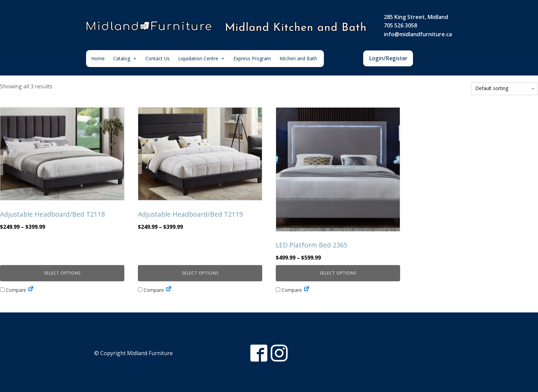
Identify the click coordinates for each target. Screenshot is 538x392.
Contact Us (158, 58)
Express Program (252, 58)
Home (98, 58)
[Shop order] (504, 89)
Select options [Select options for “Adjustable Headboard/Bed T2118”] (62, 273)
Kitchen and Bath (298, 58)
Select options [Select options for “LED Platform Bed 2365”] (338, 273)
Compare (13, 290)
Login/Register (388, 58)
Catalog (125, 59)
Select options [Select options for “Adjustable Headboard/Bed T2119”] (200, 273)
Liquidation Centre (202, 59)
